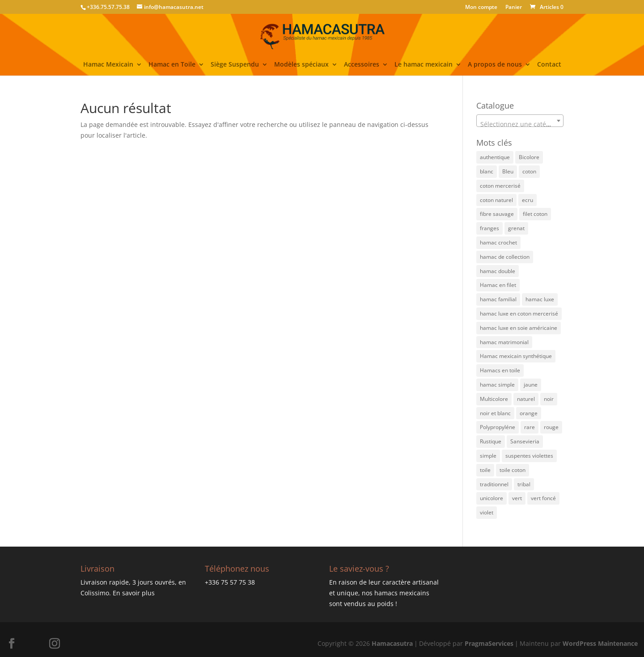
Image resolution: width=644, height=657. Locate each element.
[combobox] (520, 121)
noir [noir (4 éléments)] (549, 399)
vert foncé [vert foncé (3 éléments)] (543, 498)
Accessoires (362, 65)
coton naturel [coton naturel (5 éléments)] (496, 200)
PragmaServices (489, 643)
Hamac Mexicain (108, 65)
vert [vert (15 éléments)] (517, 498)
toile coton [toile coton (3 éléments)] (513, 470)
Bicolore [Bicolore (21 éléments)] (529, 157)
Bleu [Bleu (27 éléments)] (508, 171)
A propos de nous (495, 65)
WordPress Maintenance (600, 643)
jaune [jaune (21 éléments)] (531, 385)
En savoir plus (134, 593)
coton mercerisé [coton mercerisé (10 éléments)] (500, 186)
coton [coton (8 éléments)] (529, 171)
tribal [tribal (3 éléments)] (524, 484)
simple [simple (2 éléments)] (488, 456)
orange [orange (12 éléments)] (529, 413)
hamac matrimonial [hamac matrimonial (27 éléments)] (504, 342)
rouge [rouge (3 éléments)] (551, 427)
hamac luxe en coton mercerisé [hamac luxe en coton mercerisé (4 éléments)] (519, 314)
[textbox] (520, 124)
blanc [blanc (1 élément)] (487, 171)
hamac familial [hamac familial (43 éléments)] (498, 299)
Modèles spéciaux (301, 65)
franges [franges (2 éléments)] (489, 228)
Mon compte (481, 8)
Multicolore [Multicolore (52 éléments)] (494, 399)
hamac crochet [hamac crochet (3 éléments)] (498, 242)
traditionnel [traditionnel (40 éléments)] (494, 484)
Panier (514, 8)
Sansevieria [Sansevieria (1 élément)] (525, 441)
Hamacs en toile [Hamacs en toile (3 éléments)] (500, 370)
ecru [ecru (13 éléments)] (527, 200)
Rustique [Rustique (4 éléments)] (491, 441)
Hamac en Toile (172, 65)
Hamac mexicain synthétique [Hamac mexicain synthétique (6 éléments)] (516, 356)
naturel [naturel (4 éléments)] (526, 399)
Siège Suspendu (235, 65)
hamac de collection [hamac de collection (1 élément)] (505, 257)
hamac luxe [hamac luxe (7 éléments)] (540, 299)
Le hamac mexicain (424, 65)
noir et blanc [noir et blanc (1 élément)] (495, 413)
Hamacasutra (392, 643)
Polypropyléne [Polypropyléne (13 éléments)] (498, 427)
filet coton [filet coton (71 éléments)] (535, 214)
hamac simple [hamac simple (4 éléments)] (497, 385)
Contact (549, 65)
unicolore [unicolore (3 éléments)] (491, 498)
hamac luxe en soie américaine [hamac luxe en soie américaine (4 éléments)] (519, 328)
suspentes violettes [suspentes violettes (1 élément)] (529, 456)
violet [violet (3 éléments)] (487, 512)
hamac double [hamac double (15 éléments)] (498, 271)
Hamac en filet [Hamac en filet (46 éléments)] (498, 285)
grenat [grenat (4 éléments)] (516, 228)
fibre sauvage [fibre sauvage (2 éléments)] (497, 214)
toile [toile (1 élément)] (485, 470)
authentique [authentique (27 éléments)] (495, 157)
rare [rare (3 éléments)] (530, 427)
